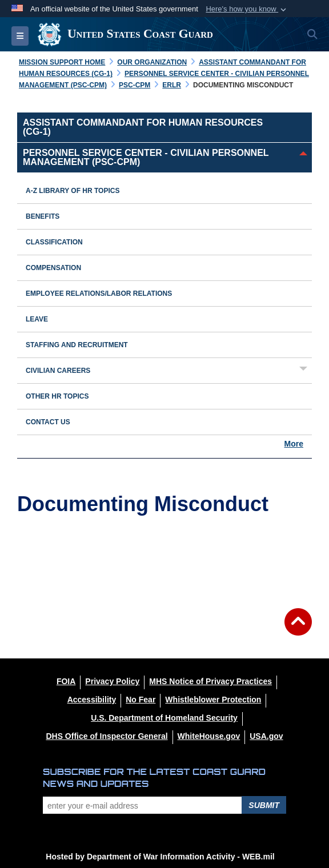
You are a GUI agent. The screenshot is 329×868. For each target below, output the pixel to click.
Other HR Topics (57, 396)
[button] (247, 9)
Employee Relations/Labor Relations (99, 294)
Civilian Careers (58, 371)
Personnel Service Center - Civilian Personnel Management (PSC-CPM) (146, 157)
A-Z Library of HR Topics (73, 191)
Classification (54, 242)
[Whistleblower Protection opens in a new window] (213, 700)
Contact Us (48, 422)
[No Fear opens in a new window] (141, 700)
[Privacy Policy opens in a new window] (112, 681)
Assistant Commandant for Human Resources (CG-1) (143, 127)
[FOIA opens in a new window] (66, 681)
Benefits (43, 216)
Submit (264, 805)
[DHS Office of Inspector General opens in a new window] (107, 736)
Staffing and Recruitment (77, 345)
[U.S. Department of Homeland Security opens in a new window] (164, 718)
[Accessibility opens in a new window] (92, 700)
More (294, 444)
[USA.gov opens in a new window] (266, 736)
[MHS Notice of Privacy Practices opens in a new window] (210, 681)
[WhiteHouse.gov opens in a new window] (209, 736)
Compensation (53, 268)
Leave (37, 319)
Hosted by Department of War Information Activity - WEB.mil (160, 857)
